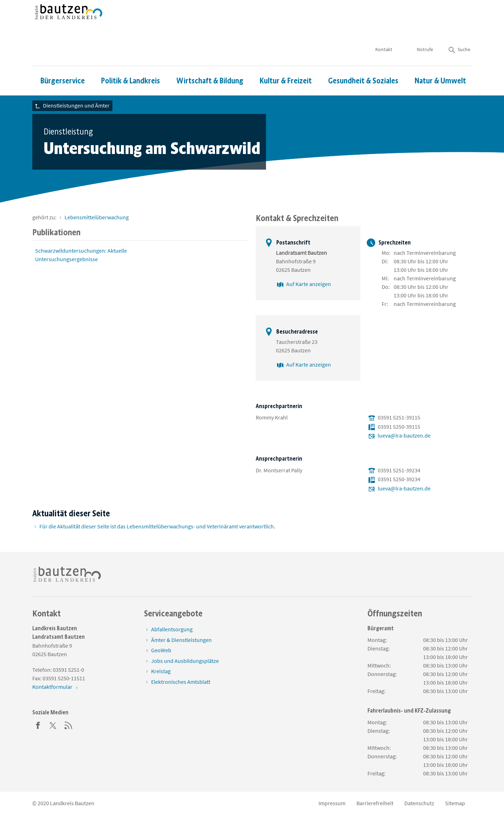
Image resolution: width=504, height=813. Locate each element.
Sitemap (455, 803)
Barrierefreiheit (375, 803)
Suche (459, 28)
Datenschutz (419, 803)
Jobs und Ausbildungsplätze (185, 661)
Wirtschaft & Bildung (210, 60)
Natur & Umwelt (440, 60)
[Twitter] (53, 725)
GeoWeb (161, 650)
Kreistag (161, 671)
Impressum (332, 803)
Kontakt (384, 28)
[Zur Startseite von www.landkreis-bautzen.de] (69, 22)
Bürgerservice (63, 60)
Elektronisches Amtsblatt (181, 682)
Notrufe (425, 28)
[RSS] (68, 725)
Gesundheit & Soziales (363, 60)
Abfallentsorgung (172, 629)
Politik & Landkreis (131, 60)
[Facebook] (38, 725)
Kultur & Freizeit (286, 60)
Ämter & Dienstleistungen (181, 640)
